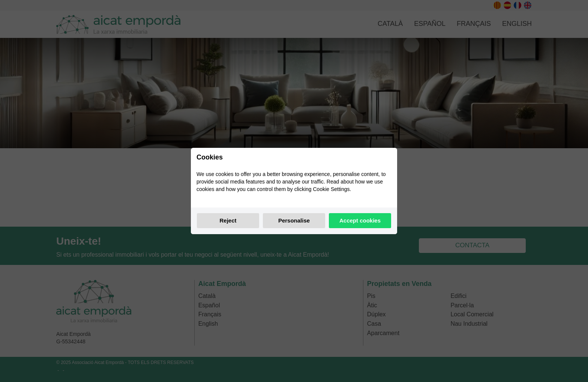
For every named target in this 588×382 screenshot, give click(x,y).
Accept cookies (360, 220)
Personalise (294, 220)
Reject (228, 220)
